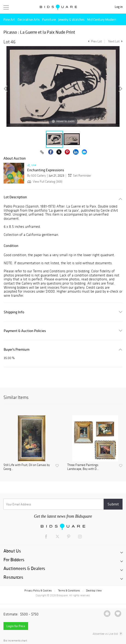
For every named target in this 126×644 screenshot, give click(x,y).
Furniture (49, 19)
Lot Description (15, 197)
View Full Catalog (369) (44, 182)
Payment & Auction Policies (25, 331)
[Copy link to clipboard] (42, 152)
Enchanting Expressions (46, 170)
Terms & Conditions (69, 591)
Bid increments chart (15, 641)
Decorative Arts (29, 19)
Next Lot (115, 41)
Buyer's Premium (17, 349)
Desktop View (94, 591)
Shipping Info (14, 312)
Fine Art (9, 19)
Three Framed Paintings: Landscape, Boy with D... (83, 467)
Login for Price (16, 626)
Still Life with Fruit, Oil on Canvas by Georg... (27, 467)
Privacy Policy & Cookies (38, 591)
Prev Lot (94, 41)
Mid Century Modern (102, 19)
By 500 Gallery (37, 176)
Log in (119, 7)
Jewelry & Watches (71, 19)
